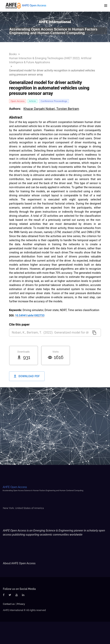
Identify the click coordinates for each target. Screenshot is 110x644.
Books (13, 54)
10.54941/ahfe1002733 (30, 315)
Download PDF (27, 376)
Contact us (9, 604)
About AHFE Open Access (19, 563)
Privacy (21, 604)
